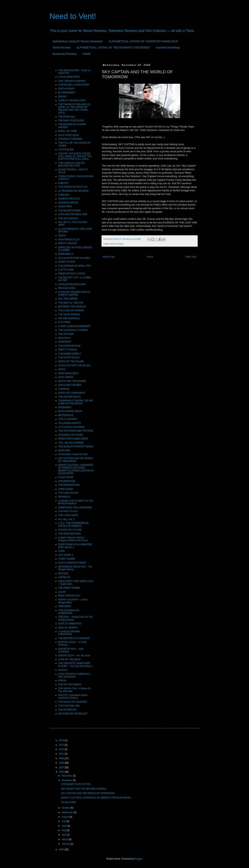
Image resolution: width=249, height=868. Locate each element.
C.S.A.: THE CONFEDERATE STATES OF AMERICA (73, 524)
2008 (62, 763)
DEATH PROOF (67, 89)
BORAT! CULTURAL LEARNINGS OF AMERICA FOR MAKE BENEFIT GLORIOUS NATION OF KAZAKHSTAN (76, 469)
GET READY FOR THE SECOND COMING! (84, 789)
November (67, 780)
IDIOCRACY (65, 338)
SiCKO (62, 369)
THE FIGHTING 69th (69, 706)
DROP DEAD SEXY (68, 373)
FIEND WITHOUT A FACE (72, 274)
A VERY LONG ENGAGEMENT (75, 326)
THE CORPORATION (69, 346)
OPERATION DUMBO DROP (73, 439)
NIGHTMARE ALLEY (69, 240)
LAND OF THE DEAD (69, 659)
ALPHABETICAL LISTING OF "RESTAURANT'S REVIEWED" (113, 47)
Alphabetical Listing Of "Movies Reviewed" (78, 41)
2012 (62, 749)
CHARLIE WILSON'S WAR (72, 284)
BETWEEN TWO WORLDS (72, 307)
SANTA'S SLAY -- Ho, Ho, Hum (74, 656)
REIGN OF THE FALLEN (71, 361)
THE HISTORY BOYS (70, 397)
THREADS (64, 195)
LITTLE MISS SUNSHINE (71, 427)
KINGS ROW (65, 206)
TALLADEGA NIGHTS (70, 423)
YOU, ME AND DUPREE (71, 443)
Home (150, 257)
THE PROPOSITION (69, 485)
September (67, 812)
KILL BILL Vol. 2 (66, 519)
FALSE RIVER (66, 477)
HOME (87, 54)
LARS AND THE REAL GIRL (73, 214)
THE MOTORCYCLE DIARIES (74, 638)
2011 (62, 754)
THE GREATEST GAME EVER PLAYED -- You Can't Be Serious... (76, 665)
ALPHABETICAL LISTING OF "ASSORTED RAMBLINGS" (143, 41)
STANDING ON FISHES (71, 435)
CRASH (62, 681)
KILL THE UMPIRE (68, 299)
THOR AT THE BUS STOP (72, 101)
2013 (62, 745)
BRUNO (62, 97)
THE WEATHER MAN (69, 534)
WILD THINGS (66, 377)
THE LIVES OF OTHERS (71, 310)
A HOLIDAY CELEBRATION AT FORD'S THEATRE (74, 293)
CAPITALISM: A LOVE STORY (74, 85)
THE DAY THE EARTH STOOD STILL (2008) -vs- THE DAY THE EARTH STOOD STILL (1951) (75, 156)
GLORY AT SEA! (67, 262)
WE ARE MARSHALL (69, 318)
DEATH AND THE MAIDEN (72, 381)
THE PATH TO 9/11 (68, 511)
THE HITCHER (66, 334)
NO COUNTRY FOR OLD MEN (74, 258)
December (67, 776)
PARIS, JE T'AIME (68, 131)
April (64, 835)
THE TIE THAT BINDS (70, 685)
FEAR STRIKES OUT (69, 596)
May (64, 830)
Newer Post (109, 257)
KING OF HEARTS (68, 628)
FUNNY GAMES (67, 559)
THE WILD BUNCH (68, 218)
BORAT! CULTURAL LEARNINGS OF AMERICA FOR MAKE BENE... (97, 798)
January (66, 844)
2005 (62, 850)
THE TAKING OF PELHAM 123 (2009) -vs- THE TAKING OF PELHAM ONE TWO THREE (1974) (74, 109)
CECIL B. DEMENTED (70, 624)
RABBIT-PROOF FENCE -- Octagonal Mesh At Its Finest (73, 539)
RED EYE (63, 573)
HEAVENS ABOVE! (68, 203)
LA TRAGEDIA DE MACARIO (73, 191)
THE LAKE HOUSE (68, 493)
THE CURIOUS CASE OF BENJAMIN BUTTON (72, 164)
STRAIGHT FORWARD (70, 139)
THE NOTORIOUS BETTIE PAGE (76, 431)
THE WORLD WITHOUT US (73, 187)
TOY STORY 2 (66, 555)
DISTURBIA (64, 322)
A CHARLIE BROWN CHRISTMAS (69, 633)
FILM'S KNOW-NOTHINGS (72, 563)
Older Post (191, 257)
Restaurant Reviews (65, 54)
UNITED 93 (64, 577)
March (65, 839)
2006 (62, 772)
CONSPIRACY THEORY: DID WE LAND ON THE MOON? (76, 402)
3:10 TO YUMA (66, 270)
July (64, 821)
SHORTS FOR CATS (69, 199)
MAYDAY (63, 670)
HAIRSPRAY (65, 342)
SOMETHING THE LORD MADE (75, 508)
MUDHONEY (65, 407)
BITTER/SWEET (67, 93)
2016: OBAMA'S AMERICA (72, 81)
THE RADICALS (67, 117)
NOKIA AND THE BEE (70, 385)
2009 (62, 758)
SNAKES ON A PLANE (70, 530)
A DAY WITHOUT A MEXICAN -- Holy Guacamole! (75, 675)
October (66, 808)
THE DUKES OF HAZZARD (73, 702)
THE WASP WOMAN (69, 315)
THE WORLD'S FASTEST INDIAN (76, 447)
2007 (62, 767)
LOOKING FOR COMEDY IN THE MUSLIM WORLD (76, 502)
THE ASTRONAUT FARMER (73, 330)
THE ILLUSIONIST (68, 419)
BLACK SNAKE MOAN (70, 411)
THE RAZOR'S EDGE (70, 211)
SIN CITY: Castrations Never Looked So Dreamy (73, 697)
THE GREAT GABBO (69, 588)
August (65, 817)
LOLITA (62, 592)
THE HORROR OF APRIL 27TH (75, 266)
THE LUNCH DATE (68, 515)
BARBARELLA (66, 254)
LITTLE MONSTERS (69, 77)
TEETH (62, 236)
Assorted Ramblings (168, 47)
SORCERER (65, 606)
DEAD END (64, 450)
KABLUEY (64, 183)
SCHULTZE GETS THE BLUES (74, 365)
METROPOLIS (66, 415)
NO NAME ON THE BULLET (73, 714)
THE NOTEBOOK (67, 710)
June (64, 826)
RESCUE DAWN (67, 288)
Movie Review (117, 244)
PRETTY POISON (68, 243)
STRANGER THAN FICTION (73, 454)
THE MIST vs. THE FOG (71, 303)
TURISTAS (64, 389)
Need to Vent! (73, 16)
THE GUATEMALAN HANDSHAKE (69, 612)
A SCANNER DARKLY (70, 354)
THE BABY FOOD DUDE (71, 121)
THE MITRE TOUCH (69, 358)
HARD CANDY (66, 489)
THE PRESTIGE (67, 481)
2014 (62, 740)
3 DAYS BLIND (66, 150)
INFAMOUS (64, 497)
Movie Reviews (62, 47)
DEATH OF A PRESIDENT (72, 393)
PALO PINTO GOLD (69, 135)
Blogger (138, 859)
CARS (61, 551)
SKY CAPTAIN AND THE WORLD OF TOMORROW (76, 460)
